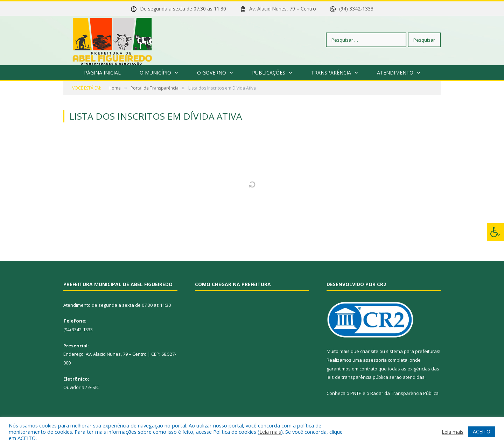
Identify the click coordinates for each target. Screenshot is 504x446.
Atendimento (395, 73)
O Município (155, 73)
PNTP (356, 393)
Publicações (269, 73)
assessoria (375, 360)
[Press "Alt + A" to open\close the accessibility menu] (495, 232)
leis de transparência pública (357, 377)
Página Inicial (102, 73)
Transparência (331, 73)
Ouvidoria (74, 387)
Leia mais (270, 432)
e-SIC (94, 387)
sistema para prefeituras (413, 351)
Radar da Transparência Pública (404, 393)
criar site (369, 351)
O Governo (212, 73)
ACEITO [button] (482, 431)
